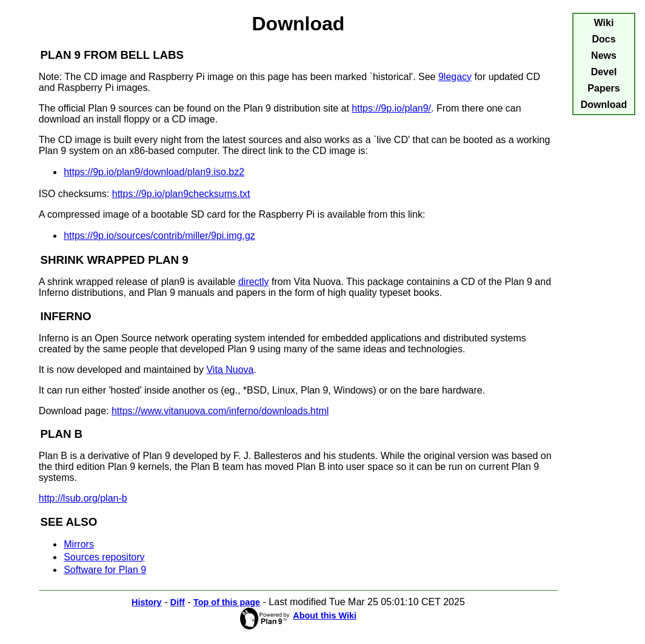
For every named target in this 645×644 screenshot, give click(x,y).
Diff (178, 602)
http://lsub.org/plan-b (83, 498)
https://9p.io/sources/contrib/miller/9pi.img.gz (159, 236)
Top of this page (227, 602)
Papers (603, 88)
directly (254, 282)
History (147, 602)
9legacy (455, 77)
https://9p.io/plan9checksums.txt (181, 194)
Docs (603, 39)
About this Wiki (325, 615)
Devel (604, 72)
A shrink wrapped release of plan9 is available (139, 282)
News (604, 55)
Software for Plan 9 (105, 570)
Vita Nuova (230, 370)
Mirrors (79, 544)
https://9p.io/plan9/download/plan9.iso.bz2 (154, 172)
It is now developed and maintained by (123, 370)
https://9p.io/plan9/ (391, 108)
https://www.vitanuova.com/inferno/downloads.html (220, 411)
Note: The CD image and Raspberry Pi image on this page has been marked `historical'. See (239, 77)
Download (604, 105)
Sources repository (104, 557)
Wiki (604, 23)
